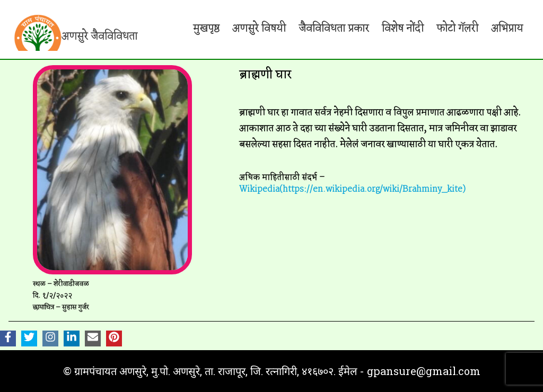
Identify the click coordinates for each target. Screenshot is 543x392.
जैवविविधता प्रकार (334, 29)
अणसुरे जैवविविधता (99, 37)
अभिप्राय (507, 29)
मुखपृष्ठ (206, 29)
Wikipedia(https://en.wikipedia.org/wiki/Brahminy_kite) (352, 189)
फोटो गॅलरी (457, 29)
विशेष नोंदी (403, 29)
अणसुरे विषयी (259, 29)
